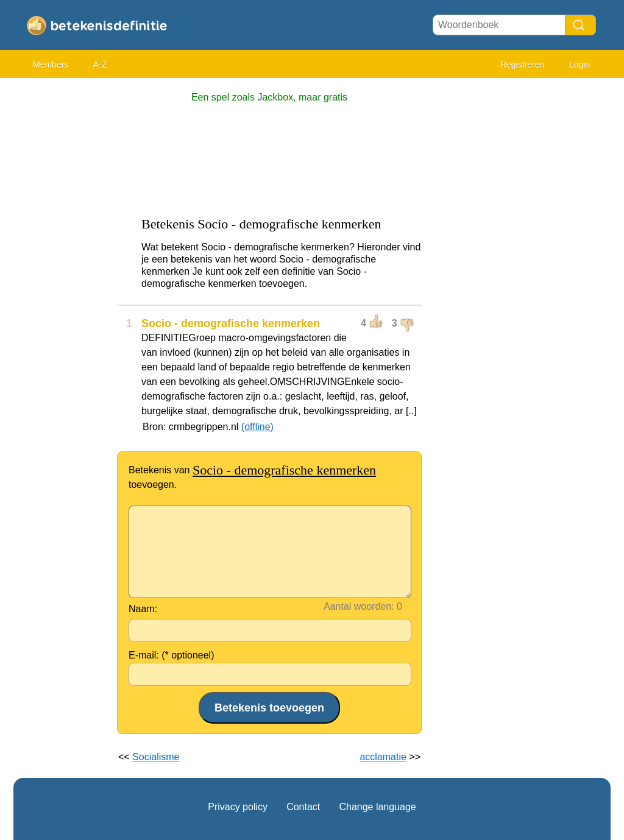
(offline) (257, 427)
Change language (377, 807)
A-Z (100, 65)
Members (51, 65)
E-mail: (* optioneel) (172, 655)
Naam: (143, 609)
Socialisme (156, 757)
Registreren (522, 65)
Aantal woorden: (359, 606)
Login (580, 65)
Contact (303, 807)
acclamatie (383, 757)
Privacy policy (238, 807)
